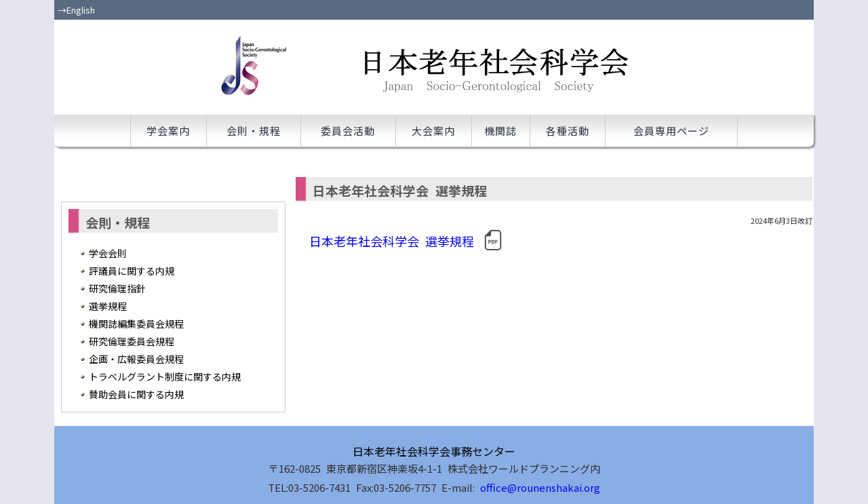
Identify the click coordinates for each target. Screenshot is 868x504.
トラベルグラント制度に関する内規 (165, 376)
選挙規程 (108, 306)
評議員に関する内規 (132, 271)
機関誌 (500, 131)
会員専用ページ (671, 131)
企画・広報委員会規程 (136, 359)
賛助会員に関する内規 (136, 394)
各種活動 (568, 131)
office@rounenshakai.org (540, 487)
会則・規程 (254, 131)
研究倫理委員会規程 (132, 341)
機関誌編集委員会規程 (136, 324)
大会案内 (433, 131)
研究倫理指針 (117, 288)
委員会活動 (348, 131)
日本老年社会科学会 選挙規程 (406, 240)
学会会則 (108, 253)
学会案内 (168, 131)
